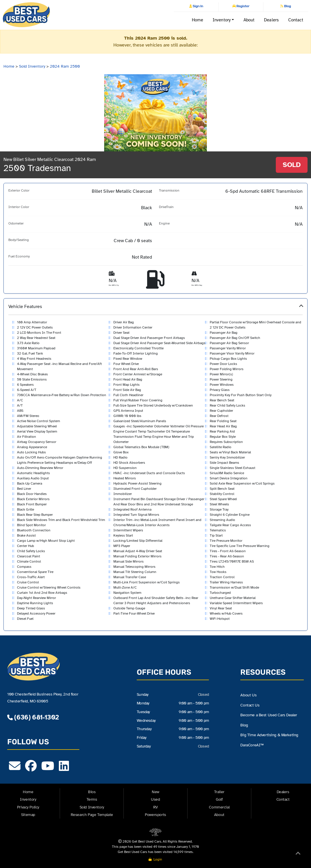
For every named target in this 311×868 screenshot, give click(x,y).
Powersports (155, 815)
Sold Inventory (32, 66)
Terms (92, 799)
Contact (296, 20)
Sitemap (28, 815)
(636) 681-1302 (33, 717)
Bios (92, 792)
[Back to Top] (298, 854)
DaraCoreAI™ (252, 745)
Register (242, 6)
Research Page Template (92, 815)
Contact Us (250, 705)
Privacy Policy (28, 807)
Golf (219, 799)
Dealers (271, 20)
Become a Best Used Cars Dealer (269, 715)
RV (155, 807)
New (155, 792)
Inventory (28, 799)
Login (155, 859)
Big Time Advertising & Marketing (269, 735)
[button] (155, 464)
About (249, 20)
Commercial (219, 807)
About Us (248, 695)
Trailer (219, 792)
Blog (287, 6)
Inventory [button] (222, 20)
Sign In (198, 6)
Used (155, 799)
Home (197, 20)
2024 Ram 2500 (65, 66)
